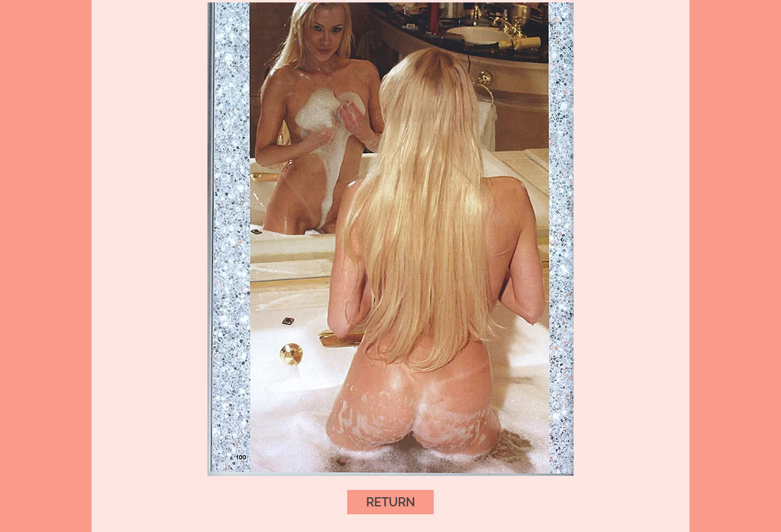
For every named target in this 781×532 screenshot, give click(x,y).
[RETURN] (390, 502)
